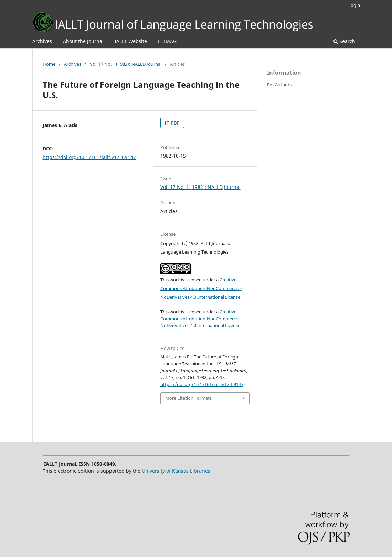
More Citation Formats (188, 398)
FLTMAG (167, 41)
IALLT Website (131, 41)
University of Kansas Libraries (176, 471)
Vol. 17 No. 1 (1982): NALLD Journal (126, 64)
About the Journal (83, 41)
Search (344, 41)
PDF (175, 123)
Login (354, 5)
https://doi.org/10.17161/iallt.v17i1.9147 (89, 157)
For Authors (279, 85)
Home (49, 64)
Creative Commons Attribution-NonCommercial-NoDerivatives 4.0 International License (201, 288)
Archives (42, 41)
